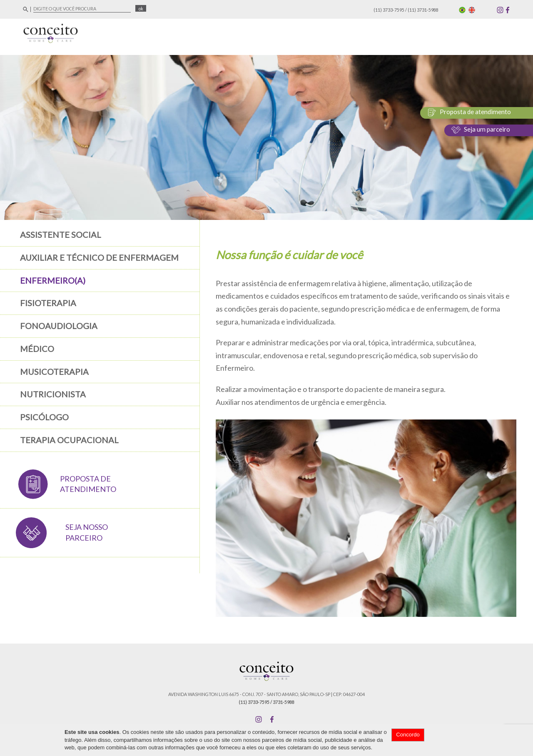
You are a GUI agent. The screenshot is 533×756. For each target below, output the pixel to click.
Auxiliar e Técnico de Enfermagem (99, 257)
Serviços (412, 35)
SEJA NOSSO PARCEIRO (87, 532)
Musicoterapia (54, 372)
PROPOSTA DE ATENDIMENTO (88, 484)
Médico (37, 349)
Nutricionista (53, 394)
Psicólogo (44, 417)
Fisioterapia (48, 303)
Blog (448, 35)
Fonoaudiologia (59, 326)
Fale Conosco (491, 35)
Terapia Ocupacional (69, 440)
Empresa (304, 35)
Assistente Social (61, 235)
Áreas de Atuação (358, 35)
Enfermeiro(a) (53, 280)
